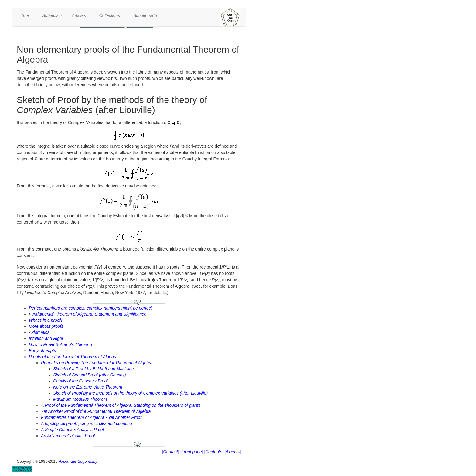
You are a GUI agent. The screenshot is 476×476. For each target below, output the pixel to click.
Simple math (148, 17)
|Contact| (171, 452)
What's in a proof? (46, 320)
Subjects (54, 17)
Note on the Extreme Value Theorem (88, 387)
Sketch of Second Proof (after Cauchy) (90, 375)
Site (29, 17)
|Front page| (191, 452)
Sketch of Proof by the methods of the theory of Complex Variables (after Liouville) (130, 393)
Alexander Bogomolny (78, 461)
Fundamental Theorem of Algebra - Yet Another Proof (91, 417)
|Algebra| (233, 452)
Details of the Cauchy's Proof (80, 381)
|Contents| (214, 452)
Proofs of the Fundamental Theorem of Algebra (73, 357)
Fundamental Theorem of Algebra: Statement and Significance (88, 314)
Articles (82, 17)
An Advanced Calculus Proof (68, 436)
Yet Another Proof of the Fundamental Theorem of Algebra (96, 411)
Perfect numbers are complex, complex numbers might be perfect (90, 308)
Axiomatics (39, 332)
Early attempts (42, 351)
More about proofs (46, 326)
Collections (113, 17)
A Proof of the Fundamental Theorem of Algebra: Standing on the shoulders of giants (121, 405)
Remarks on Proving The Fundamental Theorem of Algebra (97, 363)
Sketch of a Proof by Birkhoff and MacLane (93, 369)
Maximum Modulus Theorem (80, 399)
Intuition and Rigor (46, 338)
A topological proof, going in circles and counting (87, 423)
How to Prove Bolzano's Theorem (60, 344)
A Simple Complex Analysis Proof (72, 430)
